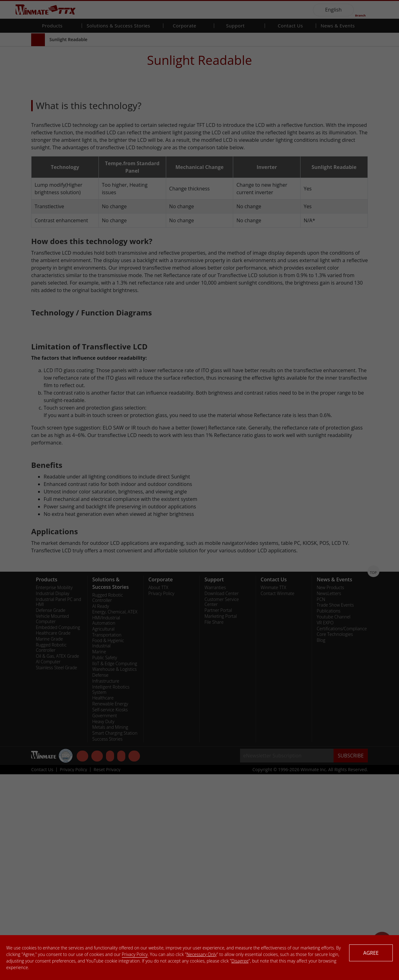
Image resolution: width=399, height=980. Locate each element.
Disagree (240, 961)
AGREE (371, 953)
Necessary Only (202, 954)
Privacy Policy (135, 954)
